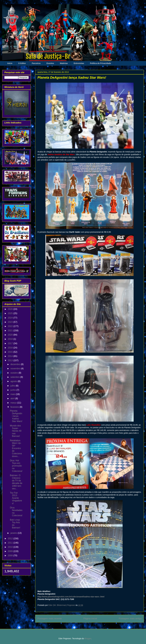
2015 (11, 352)
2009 (11, 551)
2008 (11, 556)
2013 (11, 360)
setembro (15, 377)
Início (10, 63)
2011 (11, 543)
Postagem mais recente (50, 619)
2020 (11, 335)
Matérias (64, 63)
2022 (11, 326)
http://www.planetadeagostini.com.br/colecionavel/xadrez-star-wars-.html (71, 597)
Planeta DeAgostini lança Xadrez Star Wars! (16, 416)
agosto (14, 381)
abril (13, 398)
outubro (15, 373)
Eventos (50, 63)
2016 (11, 348)
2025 (11, 313)
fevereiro (15, 407)
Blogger (88, 639)
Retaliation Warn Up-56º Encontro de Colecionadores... (16, 448)
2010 (11, 547)
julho (13, 386)
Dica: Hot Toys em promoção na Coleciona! (16, 466)
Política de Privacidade (100, 63)
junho (13, 390)
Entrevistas (79, 63)
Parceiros (36, 63)
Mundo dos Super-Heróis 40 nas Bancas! (16, 431)
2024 (11, 318)
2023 (11, 322)
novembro (16, 369)
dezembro (16, 364)
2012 (11, 538)
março (14, 403)
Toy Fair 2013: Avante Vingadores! (16, 498)
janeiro (14, 533)
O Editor (22, 63)
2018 (11, 339)
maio (13, 394)
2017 (11, 343)
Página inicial (90, 619)
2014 (11, 356)
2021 (11, 331)
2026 (11, 309)
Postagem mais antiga (130, 619)
